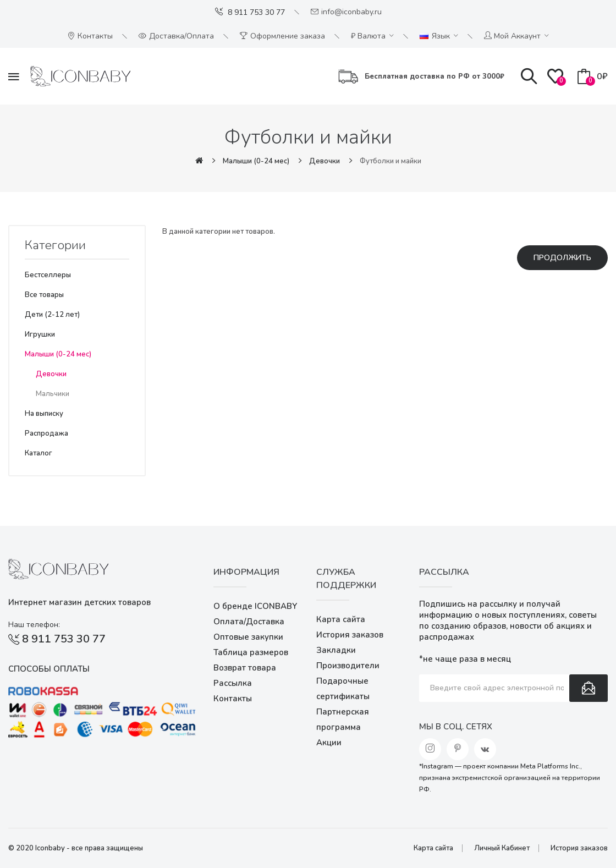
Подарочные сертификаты (343, 689)
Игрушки (40, 334)
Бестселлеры (48, 275)
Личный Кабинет (502, 848)
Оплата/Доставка (249, 622)
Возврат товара (245, 668)
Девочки (324, 161)
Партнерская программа (343, 719)
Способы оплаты (49, 669)
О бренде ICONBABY (255, 606)
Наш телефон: (34, 625)
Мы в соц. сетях (456, 727)
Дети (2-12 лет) (52, 315)
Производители (348, 666)
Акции (329, 743)
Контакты (233, 699)
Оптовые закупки (248, 637)
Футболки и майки (391, 161)
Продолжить (562, 258)
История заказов (350, 635)
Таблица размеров (251, 652)
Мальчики (53, 394)
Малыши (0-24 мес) (256, 161)
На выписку (44, 414)
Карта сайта (341, 619)
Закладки (336, 650)
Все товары (44, 295)
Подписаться (588, 688)
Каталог (38, 453)
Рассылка (233, 683)
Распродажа (46, 433)
